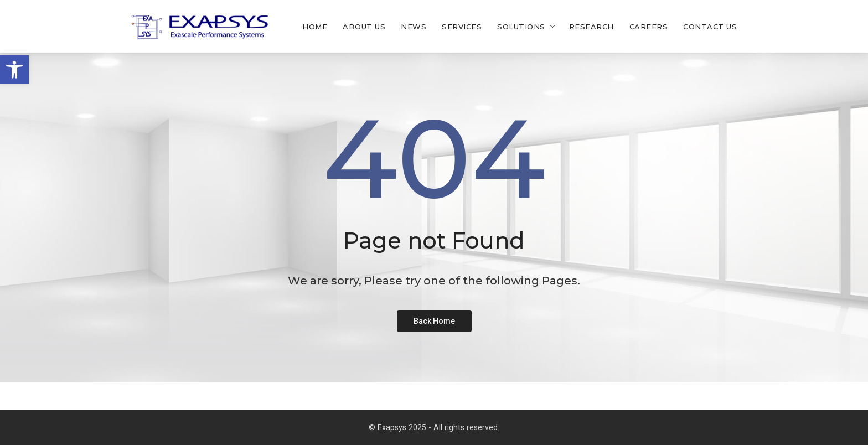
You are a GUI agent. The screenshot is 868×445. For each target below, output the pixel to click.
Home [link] (315, 27)
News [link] (414, 27)
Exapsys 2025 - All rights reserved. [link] (438, 427)
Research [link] (591, 27)
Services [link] (462, 27)
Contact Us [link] (710, 27)
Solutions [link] (521, 27)
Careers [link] (649, 27)
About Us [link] (364, 27)
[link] (14, 70)
